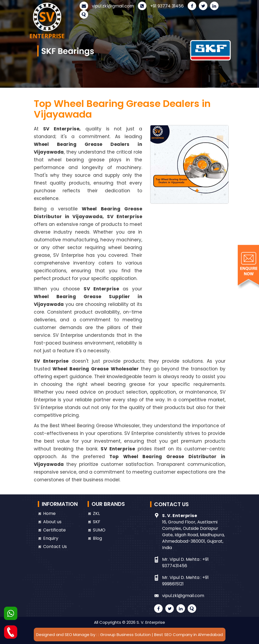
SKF (97, 522)
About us (52, 522)
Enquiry (51, 538)
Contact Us (55, 547)
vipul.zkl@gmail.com (107, 6)
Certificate (54, 530)
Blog (97, 538)
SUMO (99, 530)
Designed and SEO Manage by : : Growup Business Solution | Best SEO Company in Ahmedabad (129, 635)
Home (49, 513)
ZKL (96, 513)
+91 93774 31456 (161, 6)
